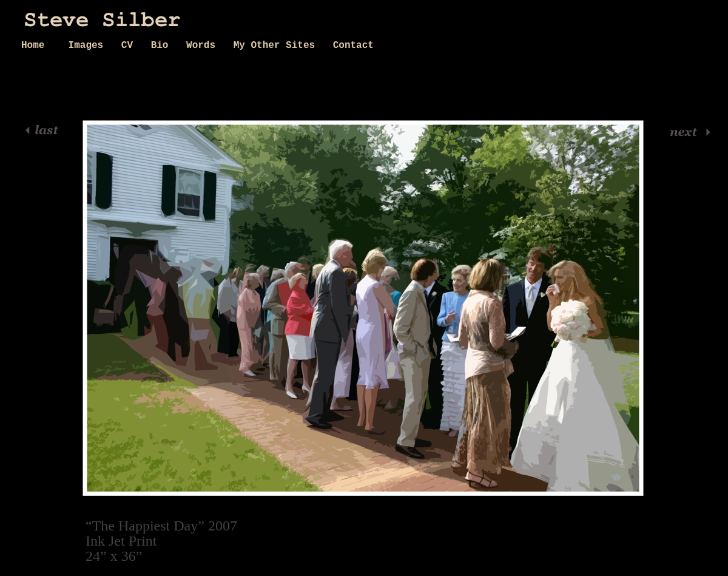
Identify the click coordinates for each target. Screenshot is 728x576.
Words (204, 46)
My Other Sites (277, 46)
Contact (353, 46)
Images (89, 46)
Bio (163, 46)
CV (130, 46)
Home (39, 46)
